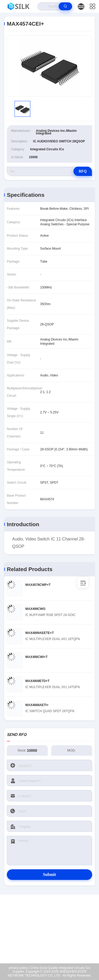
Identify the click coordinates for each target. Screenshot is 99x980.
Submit (50, 874)
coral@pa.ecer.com (53, 939)
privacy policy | (19, 968)
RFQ (83, 171)
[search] (65, 6)
